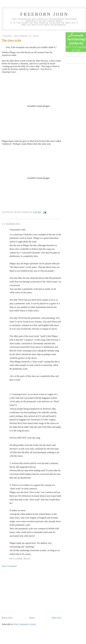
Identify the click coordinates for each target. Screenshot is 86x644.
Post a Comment (9, 566)
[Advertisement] (28, 592)
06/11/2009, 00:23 (20, 559)
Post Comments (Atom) (25, 624)
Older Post (56, 618)
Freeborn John (44, 14)
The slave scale (11, 41)
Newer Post (7, 618)
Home (32, 618)
